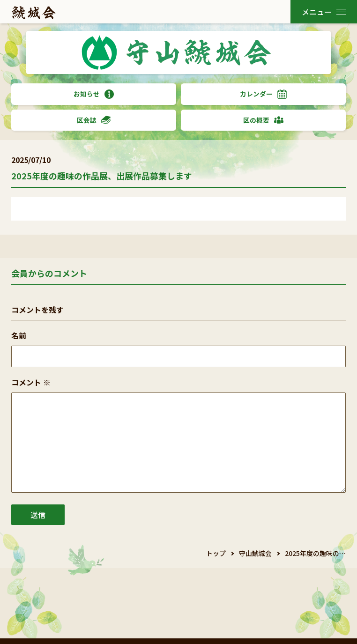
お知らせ (94, 94)
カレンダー (263, 94)
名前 (19, 335)
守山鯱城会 (255, 553)
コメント (31, 382)
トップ (216, 553)
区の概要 (263, 120)
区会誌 (94, 120)
